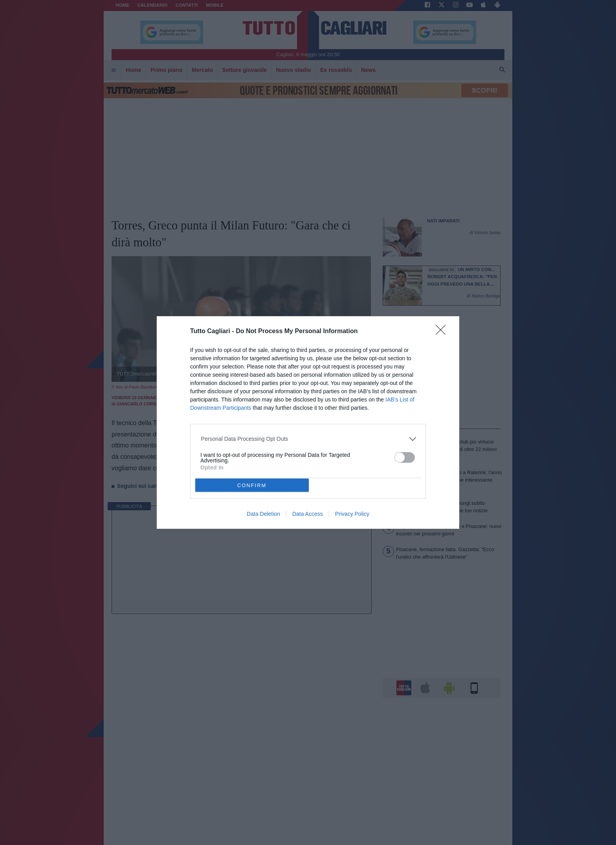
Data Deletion (263, 514)
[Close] (443, 332)
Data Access (308, 514)
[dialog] (308, 422)
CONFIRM (252, 485)
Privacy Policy (352, 514)
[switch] (405, 457)
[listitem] (308, 439)
